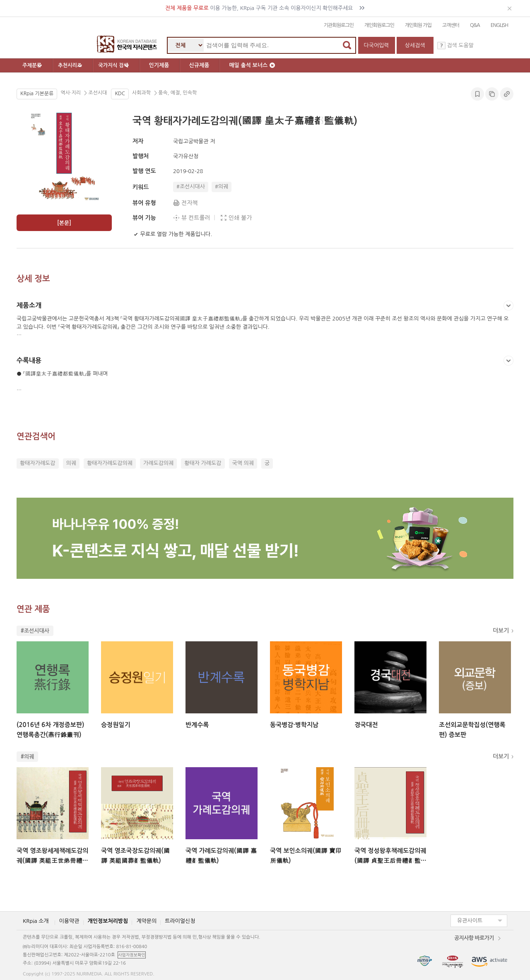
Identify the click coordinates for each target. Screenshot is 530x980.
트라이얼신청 (180, 921)
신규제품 (231, 65)
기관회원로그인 (339, 25)
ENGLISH (499, 25)
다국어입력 (376, 45)
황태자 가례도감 (203, 463)
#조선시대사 (191, 187)
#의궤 (222, 187)
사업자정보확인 (132, 955)
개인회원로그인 (379, 25)
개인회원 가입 (418, 25)
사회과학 (142, 93)
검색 (347, 45)
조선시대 (97, 93)
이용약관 (69, 921)
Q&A (475, 25)
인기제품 (191, 65)
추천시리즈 (88, 65)
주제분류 (40, 65)
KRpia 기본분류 (37, 94)
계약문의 (146, 921)
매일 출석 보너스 (284, 65)
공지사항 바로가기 (474, 938)
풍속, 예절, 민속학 (177, 93)
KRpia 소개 (36, 921)
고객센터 (451, 25)
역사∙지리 (71, 93)
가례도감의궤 (158, 463)
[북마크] (136, 234)
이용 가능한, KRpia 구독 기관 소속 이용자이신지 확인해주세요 (265, 8)
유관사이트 (470, 921)
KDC (120, 94)
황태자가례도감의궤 (110, 463)
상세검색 (415, 45)
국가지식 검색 (142, 65)
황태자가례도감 (38, 463)
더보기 (501, 631)
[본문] (64, 223)
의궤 (71, 463)
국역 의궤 (243, 463)
